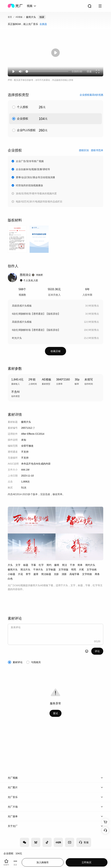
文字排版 (63, 570)
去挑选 (43, 24)
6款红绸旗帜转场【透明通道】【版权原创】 (36, 314)
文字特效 (87, 574)
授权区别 (84, 150)
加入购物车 (43, 862)
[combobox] (32, 6)
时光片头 (17, 338)
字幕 (33, 565)
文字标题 (51, 570)
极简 (57, 565)
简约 (49, 565)
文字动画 (92, 570)
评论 (97, 651)
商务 (97, 574)
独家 (42, 17)
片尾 (81, 570)
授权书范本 (97, 150)
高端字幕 (74, 574)
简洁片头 (25, 570)
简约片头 (90, 565)
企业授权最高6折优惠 (91, 95)
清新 (64, 574)
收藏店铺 (56, 351)
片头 (10, 565)
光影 (56, 574)
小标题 (11, 574)
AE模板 (19, 17)
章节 (28, 574)
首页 (10, 17)
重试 (56, 713)
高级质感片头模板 (22, 306)
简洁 (64, 565)
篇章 (36, 574)
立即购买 (87, 862)
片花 (20, 574)
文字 (18, 565)
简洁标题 (46, 574)
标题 (26, 565)
